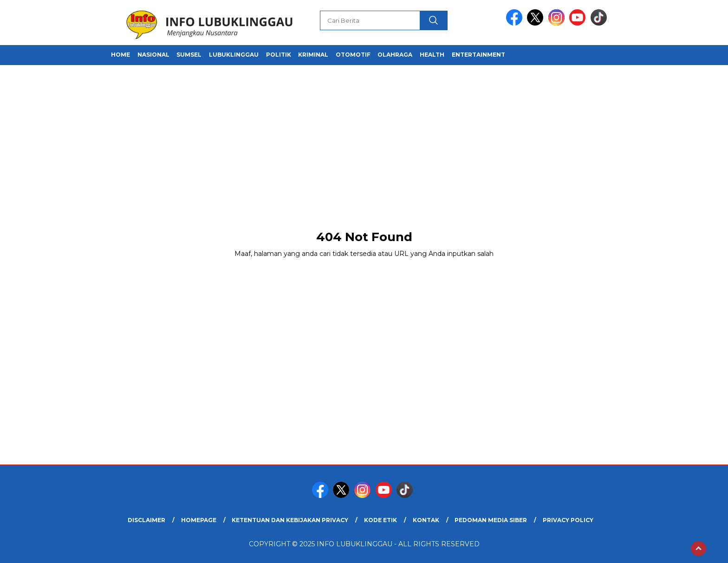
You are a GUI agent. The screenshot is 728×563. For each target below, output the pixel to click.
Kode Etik (380, 520)
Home (120, 55)
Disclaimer (146, 520)
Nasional (153, 55)
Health (432, 55)
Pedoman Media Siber (491, 520)
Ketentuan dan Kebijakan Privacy (290, 520)
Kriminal (313, 55)
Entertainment (478, 55)
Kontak (426, 520)
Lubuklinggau (234, 55)
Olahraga (395, 55)
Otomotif (353, 55)
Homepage (199, 520)
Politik (279, 55)
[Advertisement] (364, 149)
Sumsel (189, 55)
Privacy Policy (568, 520)
